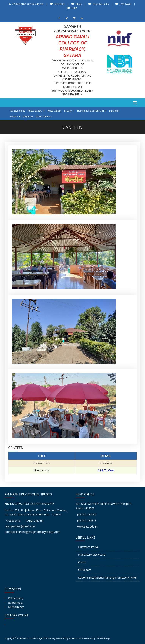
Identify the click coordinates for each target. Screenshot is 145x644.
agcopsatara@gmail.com (21, 526)
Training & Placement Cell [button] (92, 111)
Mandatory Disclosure (92, 555)
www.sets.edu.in (87, 526)
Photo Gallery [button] (36, 111)
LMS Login (125, 4)
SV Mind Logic (104, 638)
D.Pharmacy (16, 598)
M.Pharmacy (16, 607)
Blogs (79, 4)
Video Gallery (54, 111)
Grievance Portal (88, 547)
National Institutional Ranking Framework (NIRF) (108, 578)
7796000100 (13, 521)
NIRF (74, 8)
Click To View (106, 470)
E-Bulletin (114, 111)
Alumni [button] (15, 116)
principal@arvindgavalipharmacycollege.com (33, 532)
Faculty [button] (69, 111)
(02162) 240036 (87, 514)
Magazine (28, 116)
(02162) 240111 (87, 520)
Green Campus (44, 116)
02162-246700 (34, 521)
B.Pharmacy (16, 603)
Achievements (18, 111)
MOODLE (60, 4)
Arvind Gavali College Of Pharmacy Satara (42, 638)
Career (82, 562)
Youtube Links (101, 4)
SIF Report (84, 570)
